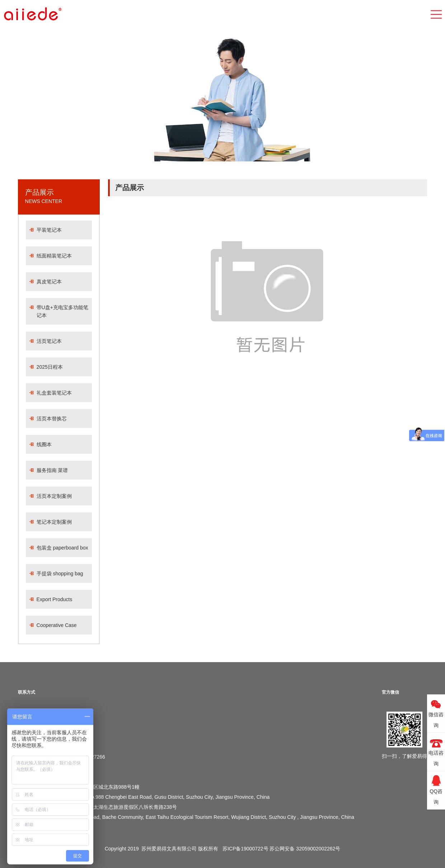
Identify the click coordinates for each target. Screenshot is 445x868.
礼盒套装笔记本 (54, 393)
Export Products (55, 599)
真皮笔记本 (49, 282)
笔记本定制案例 (54, 522)
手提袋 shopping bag (60, 574)
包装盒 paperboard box (62, 548)
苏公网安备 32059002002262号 (305, 849)
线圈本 (44, 444)
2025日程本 (50, 367)
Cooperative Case (57, 625)
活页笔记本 (49, 341)
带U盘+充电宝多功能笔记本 (62, 311)
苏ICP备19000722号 (245, 849)
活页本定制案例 (54, 496)
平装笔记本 (49, 230)
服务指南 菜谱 (52, 470)
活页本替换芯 (52, 419)
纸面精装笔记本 (54, 256)
